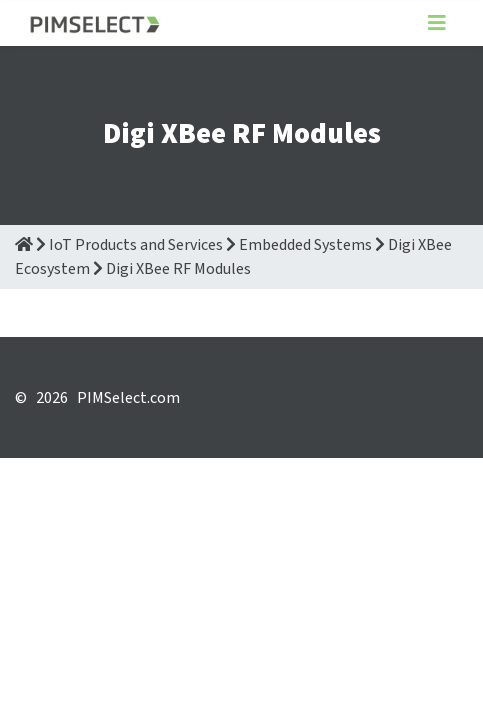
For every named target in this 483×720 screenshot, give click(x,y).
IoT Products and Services (136, 245)
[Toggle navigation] (437, 23)
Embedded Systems (305, 245)
